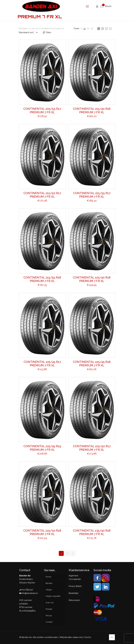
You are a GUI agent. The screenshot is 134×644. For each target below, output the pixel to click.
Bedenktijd (73, 593)
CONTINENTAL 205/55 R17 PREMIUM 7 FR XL (42, 110)
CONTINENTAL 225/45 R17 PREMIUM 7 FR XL (42, 364)
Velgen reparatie (53, 596)
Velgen (49, 590)
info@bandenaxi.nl (29, 593)
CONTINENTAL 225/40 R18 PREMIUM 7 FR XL (92, 279)
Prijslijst (49, 609)
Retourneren (74, 600)
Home (48, 577)
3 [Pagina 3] (73, 553)
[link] (82, 29)
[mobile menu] (87, 6)
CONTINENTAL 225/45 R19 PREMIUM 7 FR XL (42, 448)
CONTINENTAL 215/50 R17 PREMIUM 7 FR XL (42, 195)
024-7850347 (27, 590)
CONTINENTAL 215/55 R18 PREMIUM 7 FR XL (42, 279)
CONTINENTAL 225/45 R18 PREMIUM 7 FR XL (92, 364)
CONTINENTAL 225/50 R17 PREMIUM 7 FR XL (92, 448)
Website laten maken (69, 637)
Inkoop (49, 616)
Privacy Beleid (75, 586)
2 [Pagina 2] (67, 553)
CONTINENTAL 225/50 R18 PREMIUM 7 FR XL (42, 532)
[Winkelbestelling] (29, 32)
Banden (49, 583)
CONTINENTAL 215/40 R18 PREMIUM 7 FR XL (92, 110)
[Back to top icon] (112, 637)
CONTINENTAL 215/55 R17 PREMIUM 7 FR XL (92, 195)
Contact (49, 622)
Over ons (50, 603)
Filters (47, 32)
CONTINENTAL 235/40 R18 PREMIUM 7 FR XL (92, 532)
